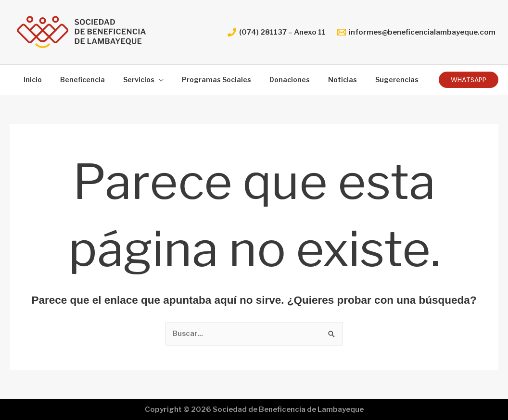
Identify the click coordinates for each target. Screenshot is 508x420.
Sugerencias (366, 80)
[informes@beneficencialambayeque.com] (416, 32)
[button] (469, 80)
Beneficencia (75, 80)
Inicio (30, 80)
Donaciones (268, 80)
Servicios (127, 80)
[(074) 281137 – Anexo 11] (277, 32)
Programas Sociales (200, 80)
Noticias (316, 80)
